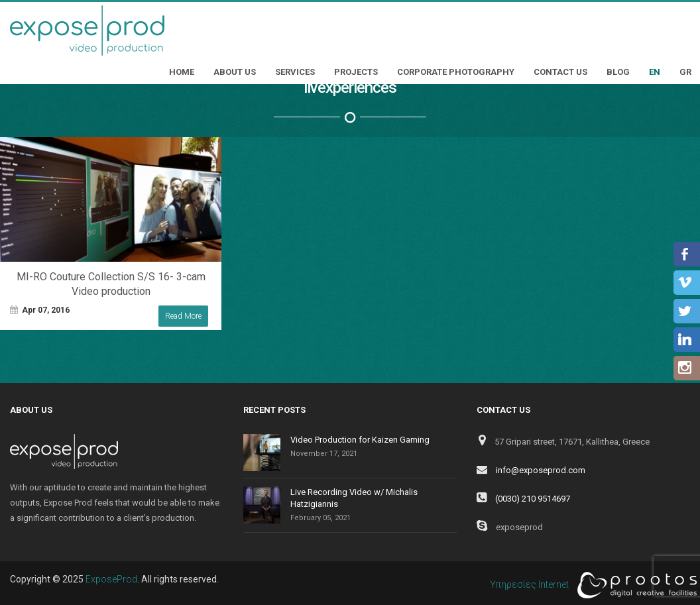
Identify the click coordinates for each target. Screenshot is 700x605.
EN (655, 72)
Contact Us (560, 72)
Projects (356, 72)
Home (182, 72)
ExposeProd (111, 579)
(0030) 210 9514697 (533, 499)
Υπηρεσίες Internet (590, 585)
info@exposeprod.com (541, 470)
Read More (183, 316)
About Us (235, 72)
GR (685, 72)
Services (295, 72)
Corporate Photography (456, 72)
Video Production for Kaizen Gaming (360, 440)
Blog (618, 72)
